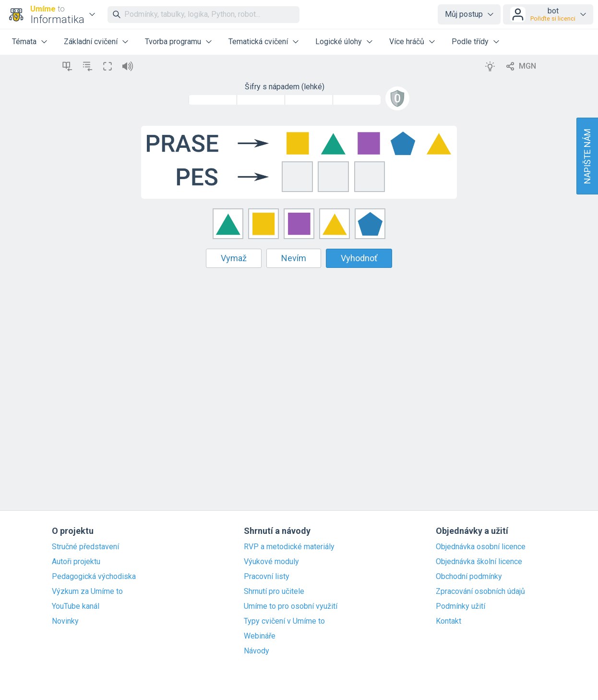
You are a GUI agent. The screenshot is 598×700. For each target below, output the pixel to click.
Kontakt (448, 621)
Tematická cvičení (258, 42)
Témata (24, 42)
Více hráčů (407, 42)
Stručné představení (85, 547)
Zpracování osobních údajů (480, 591)
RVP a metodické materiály (289, 547)
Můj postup (464, 14)
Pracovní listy (267, 577)
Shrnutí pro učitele (274, 591)
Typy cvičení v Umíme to (284, 621)
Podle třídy (470, 42)
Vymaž (234, 258)
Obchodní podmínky (469, 577)
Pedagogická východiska (94, 577)
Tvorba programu (173, 42)
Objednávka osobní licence (481, 547)
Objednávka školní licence (479, 562)
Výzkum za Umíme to (87, 591)
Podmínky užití (460, 606)
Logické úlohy (339, 42)
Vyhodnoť (359, 258)
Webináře (260, 636)
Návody (257, 651)
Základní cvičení (91, 42)
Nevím (294, 258)
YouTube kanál (76, 606)
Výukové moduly (271, 562)
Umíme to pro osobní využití (291, 606)
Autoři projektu (76, 562)
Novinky (65, 621)
